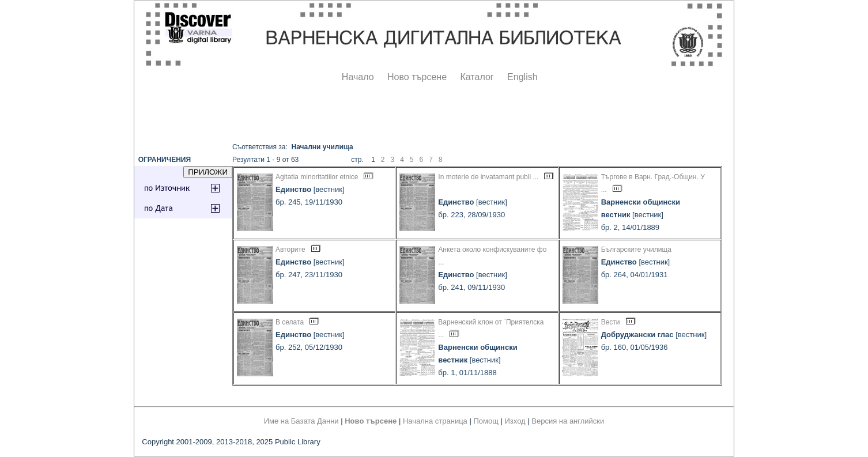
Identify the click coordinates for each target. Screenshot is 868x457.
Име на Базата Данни (301, 421)
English (522, 77)
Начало (358, 77)
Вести (611, 322)
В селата (290, 322)
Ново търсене (417, 77)
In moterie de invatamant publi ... (488, 177)
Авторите (290, 250)
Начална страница (435, 421)
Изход (515, 421)
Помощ (486, 421)
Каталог (477, 77)
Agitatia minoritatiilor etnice (317, 177)
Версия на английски (568, 421)
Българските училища (636, 250)
